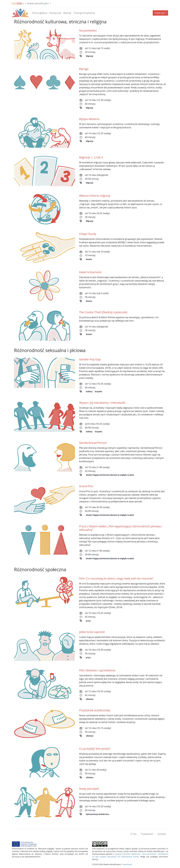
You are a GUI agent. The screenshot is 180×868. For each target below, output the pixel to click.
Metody (67, 13)
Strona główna (40, 13)
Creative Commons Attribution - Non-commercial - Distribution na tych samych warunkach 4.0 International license (130, 855)
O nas (134, 834)
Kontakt (162, 834)
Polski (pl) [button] (160, 13)
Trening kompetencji (84, 13)
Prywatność (147, 834)
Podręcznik (55, 13)
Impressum (127, 864)
